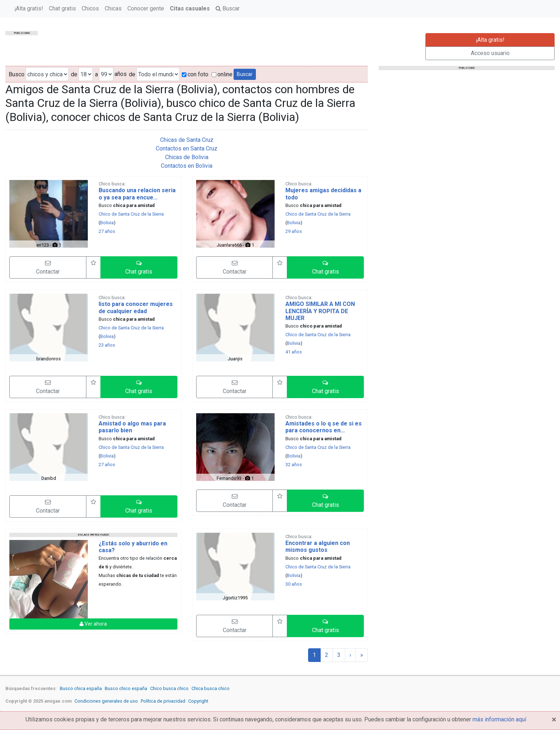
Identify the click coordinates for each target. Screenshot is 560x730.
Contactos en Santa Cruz (187, 148)
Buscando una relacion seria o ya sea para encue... (137, 194)
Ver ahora (93, 624)
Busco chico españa (126, 688)
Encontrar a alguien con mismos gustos (318, 546)
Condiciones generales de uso (106, 701)
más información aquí (499, 719)
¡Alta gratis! (106, 12)
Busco (17, 74)
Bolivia (107, 223)
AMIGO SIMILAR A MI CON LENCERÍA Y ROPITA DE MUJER (320, 311)
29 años (294, 231)
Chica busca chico (211, 688)
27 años (107, 231)
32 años (294, 465)
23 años (107, 345)
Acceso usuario (490, 53)
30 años (294, 584)
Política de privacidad (163, 701)
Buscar (305, 12)
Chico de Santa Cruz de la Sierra (131, 214)
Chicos (168, 12)
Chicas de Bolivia (187, 157)
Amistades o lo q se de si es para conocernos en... (324, 427)
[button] (139, 267)
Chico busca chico (169, 688)
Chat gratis (140, 12)
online (222, 74)
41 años (294, 352)
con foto (195, 74)
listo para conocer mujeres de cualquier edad (136, 307)
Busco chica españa (81, 688)
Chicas (191, 12)
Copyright (198, 701)
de (74, 74)
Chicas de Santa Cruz (187, 140)
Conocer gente (223, 12)
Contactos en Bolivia (187, 166)
